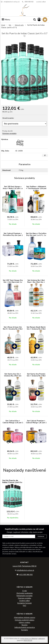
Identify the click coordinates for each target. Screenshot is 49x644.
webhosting (42, 639)
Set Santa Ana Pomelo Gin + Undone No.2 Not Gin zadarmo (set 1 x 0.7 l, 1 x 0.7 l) (36, 377)
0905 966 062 (29, 2)
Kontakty (25, 630)
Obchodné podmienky (25, 593)
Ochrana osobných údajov (25, 620)
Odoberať (41, 536)
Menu (6, 20)
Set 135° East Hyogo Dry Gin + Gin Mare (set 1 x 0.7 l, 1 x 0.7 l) (13, 282)
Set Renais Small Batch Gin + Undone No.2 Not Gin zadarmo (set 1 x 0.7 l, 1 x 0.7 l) (36, 330)
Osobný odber (25, 601)
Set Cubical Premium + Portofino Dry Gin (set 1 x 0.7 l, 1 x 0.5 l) (13, 235)
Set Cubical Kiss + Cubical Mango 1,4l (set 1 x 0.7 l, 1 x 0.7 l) (13, 423)
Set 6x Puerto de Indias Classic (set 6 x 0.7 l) (12, 482)
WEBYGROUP (28, 641)
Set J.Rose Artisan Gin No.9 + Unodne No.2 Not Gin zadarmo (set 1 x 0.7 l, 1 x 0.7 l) (13, 330)
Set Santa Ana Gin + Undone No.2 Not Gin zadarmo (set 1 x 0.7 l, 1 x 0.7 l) (13, 377)
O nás (25, 591)
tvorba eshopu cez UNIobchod (29, 639)
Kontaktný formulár (25, 603)
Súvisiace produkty (9, 133)
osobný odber (41, 2)
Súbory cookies (24, 622)
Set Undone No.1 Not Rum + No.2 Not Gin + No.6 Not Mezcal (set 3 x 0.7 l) (36, 283)
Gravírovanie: (8, 118)
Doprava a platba (24, 598)
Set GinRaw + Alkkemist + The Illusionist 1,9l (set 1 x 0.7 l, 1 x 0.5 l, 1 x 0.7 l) (36, 189)
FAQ (24, 606)
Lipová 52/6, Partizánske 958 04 (25, 566)
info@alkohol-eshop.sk (12, 2)
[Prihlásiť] (39, 20)
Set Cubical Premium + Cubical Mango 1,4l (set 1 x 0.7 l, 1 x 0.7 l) (36, 423)
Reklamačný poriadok (24, 596)
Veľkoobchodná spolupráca (25, 627)
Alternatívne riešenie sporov (25, 618)
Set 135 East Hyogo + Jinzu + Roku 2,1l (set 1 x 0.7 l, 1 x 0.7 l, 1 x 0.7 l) (13, 188)
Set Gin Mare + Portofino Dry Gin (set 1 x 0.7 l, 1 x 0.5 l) (36, 235)
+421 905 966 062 (26, 575)
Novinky (25, 625)
